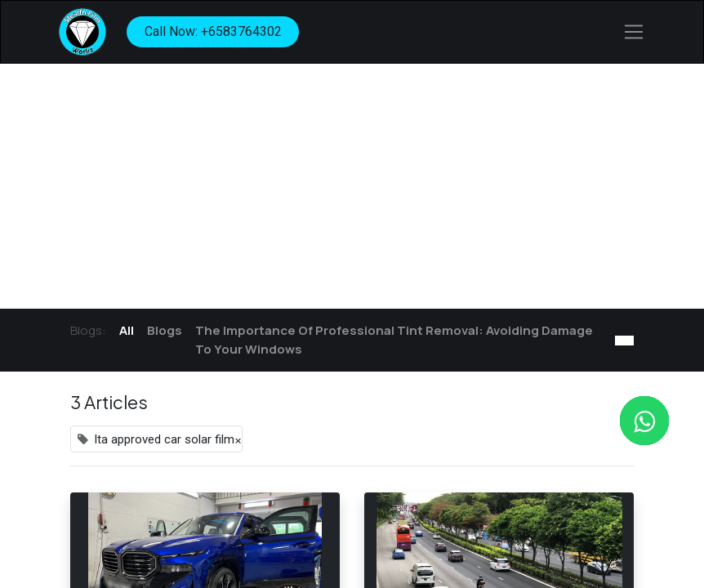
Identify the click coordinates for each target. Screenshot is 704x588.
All (127, 330)
